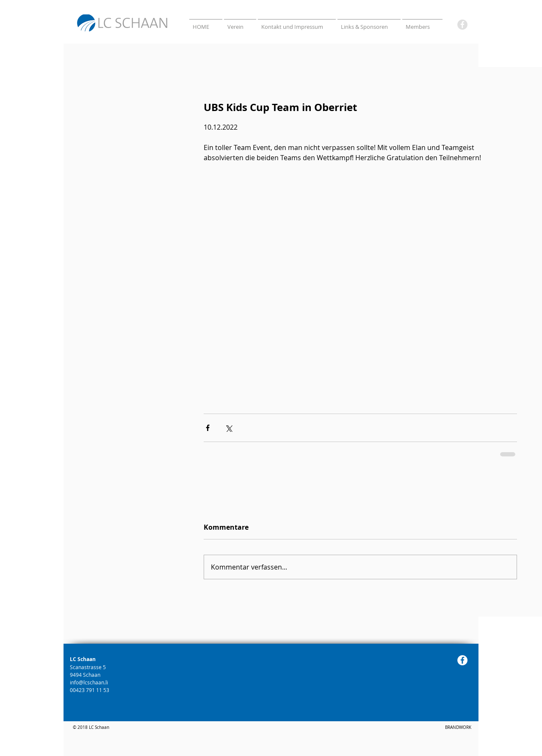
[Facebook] (462, 25)
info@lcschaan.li (89, 682)
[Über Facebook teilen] (208, 428)
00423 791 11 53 (90, 690)
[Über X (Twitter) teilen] (228, 428)
